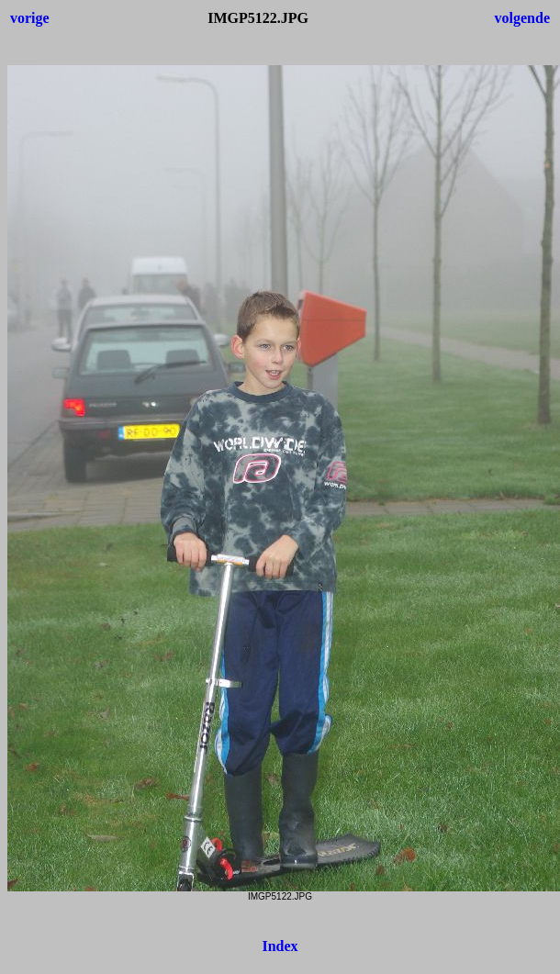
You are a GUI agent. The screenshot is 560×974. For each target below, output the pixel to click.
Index (280, 946)
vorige (30, 18)
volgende (522, 18)
